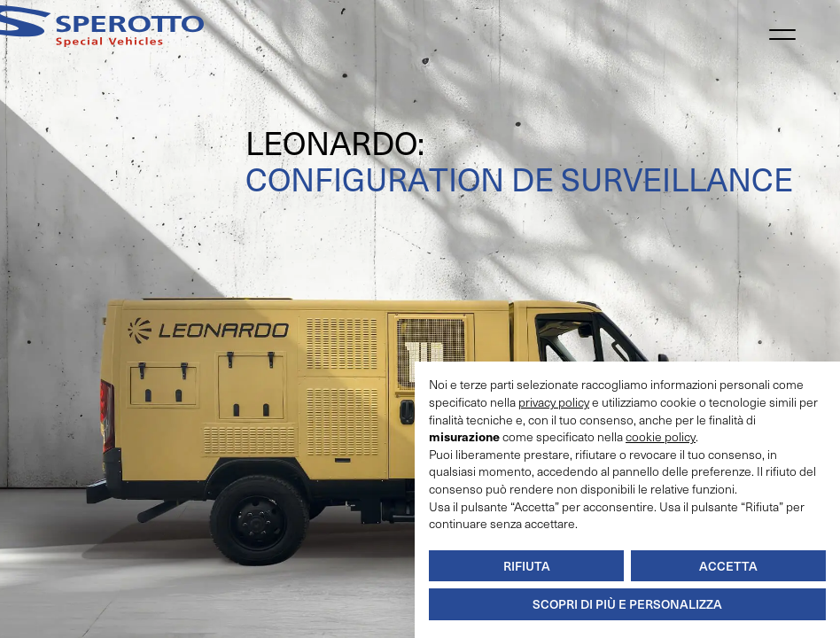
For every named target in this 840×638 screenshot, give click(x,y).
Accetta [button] (728, 566)
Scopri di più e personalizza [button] (627, 604)
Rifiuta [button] (527, 566)
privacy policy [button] (554, 402)
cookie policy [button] (661, 436)
